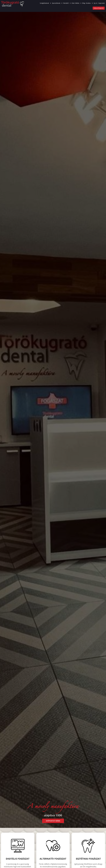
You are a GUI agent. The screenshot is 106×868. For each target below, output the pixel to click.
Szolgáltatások (46, 3)
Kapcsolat (102, 3)
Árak (73, 3)
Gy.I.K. (96, 3)
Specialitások (57, 3)
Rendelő (67, 3)
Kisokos (89, 3)
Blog (84, 3)
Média (78, 3)
